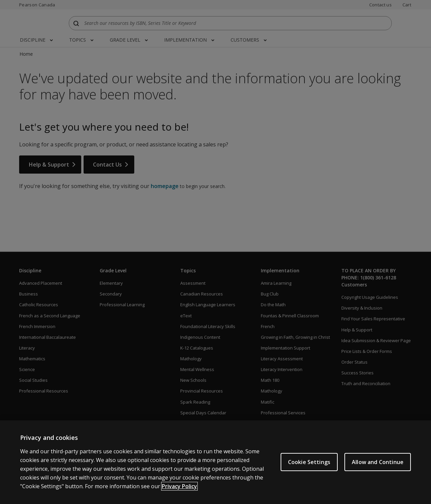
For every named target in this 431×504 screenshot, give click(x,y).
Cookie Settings (309, 467)
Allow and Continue (378, 467)
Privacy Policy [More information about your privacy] (179, 492)
